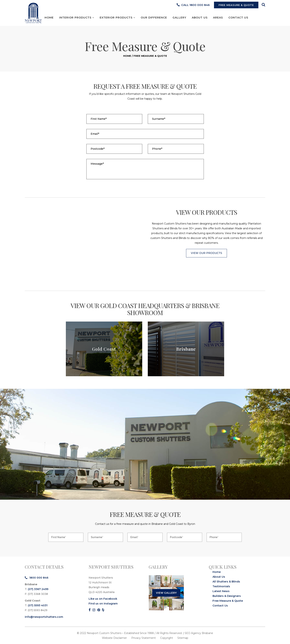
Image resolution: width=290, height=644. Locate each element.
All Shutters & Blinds (226, 582)
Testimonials (221, 586)
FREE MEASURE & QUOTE (236, 5)
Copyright (167, 638)
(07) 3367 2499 (38, 589)
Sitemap (183, 638)
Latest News (221, 591)
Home (127, 56)
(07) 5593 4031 (38, 605)
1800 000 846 (37, 578)
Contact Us (220, 606)
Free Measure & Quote (228, 601)
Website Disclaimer (114, 638)
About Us (219, 577)
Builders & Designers (227, 596)
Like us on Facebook (103, 599)
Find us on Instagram (103, 604)
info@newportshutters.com (44, 617)
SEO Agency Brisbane (199, 633)
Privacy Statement (144, 638)
